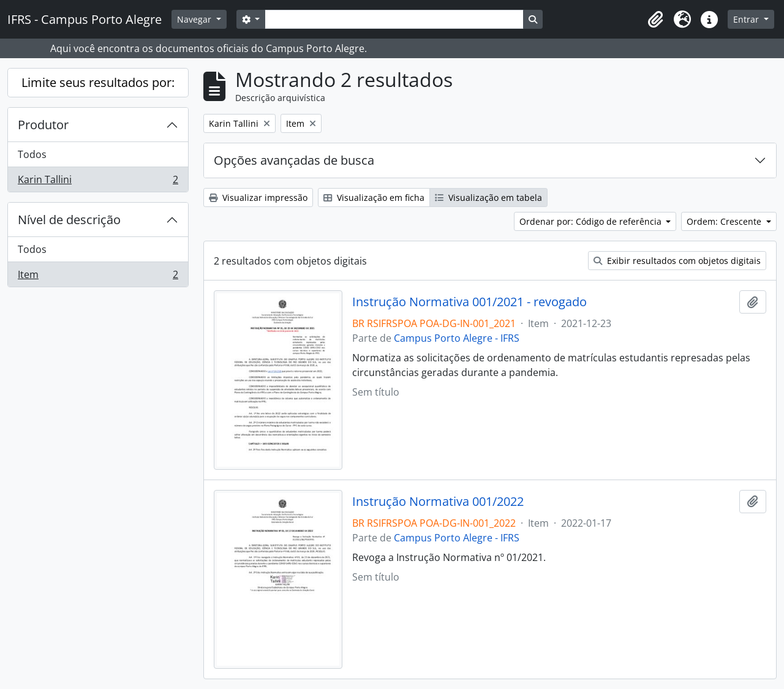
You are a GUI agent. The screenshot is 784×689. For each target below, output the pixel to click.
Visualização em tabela (488, 198)
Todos (32, 154)
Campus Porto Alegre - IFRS (457, 338)
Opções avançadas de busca (294, 160)
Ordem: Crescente (725, 221)
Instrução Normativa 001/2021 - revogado (469, 302)
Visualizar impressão (258, 198)
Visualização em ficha (374, 198)
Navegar (195, 19)
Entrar (747, 19)
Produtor (43, 125)
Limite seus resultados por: (98, 82)
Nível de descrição (69, 220)
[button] (655, 20)
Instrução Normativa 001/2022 (438, 502)
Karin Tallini (98, 182)
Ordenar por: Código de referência (592, 221)
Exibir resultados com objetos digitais (677, 261)
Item (98, 277)
